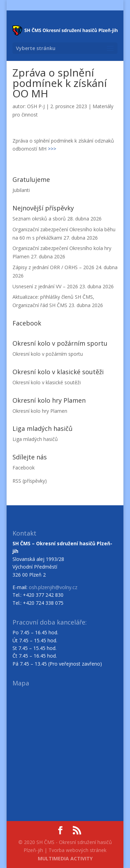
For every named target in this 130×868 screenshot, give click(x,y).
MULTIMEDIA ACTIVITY (65, 858)
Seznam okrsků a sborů (39, 219)
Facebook (24, 468)
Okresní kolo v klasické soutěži (47, 382)
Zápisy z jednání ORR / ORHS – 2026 (53, 267)
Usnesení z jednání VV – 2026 (45, 286)
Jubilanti (21, 190)
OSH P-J (36, 106)
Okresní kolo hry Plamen (40, 411)
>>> (52, 149)
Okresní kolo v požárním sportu (48, 354)
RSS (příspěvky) (30, 481)
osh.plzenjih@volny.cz (53, 587)
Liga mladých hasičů (35, 439)
